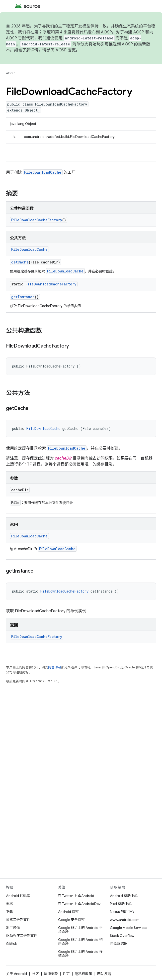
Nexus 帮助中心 (122, 912)
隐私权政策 (83, 974)
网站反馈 (104, 974)
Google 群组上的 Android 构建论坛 (80, 942)
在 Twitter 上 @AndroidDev (79, 904)
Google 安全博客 (71, 920)
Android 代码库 (18, 896)
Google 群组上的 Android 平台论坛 (80, 930)
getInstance (23, 297)
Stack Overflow (122, 936)
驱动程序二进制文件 (22, 936)
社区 (35, 974)
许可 (66, 974)
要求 (9, 904)
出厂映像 (13, 928)
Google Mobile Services (128, 928)
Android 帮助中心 (124, 896)
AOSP (10, 73)
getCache (20, 262)
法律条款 (51, 974)
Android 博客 (68, 912)
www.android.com (125, 920)
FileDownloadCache (43, 172)
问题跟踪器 (119, 944)
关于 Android (16, 974)
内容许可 (55, 667)
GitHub (12, 944)
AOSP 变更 (66, 50)
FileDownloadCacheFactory (37, 220)
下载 (9, 912)
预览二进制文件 (18, 920)
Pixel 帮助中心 (121, 904)
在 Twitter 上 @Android (76, 896)
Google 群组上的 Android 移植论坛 (80, 954)
